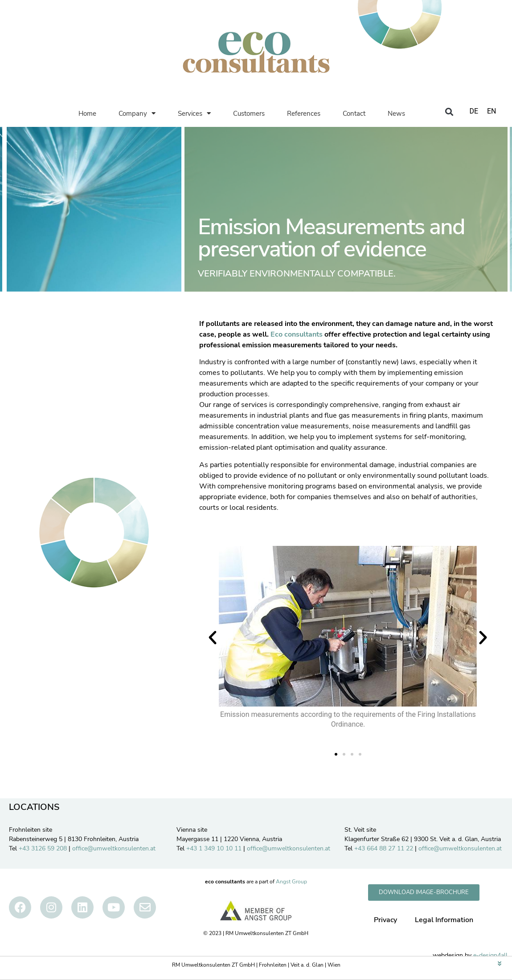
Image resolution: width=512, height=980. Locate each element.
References (304, 114)
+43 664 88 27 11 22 (384, 848)
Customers (249, 114)
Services (194, 113)
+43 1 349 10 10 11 (214, 848)
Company (137, 113)
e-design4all (490, 955)
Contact (354, 114)
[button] (449, 112)
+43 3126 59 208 (43, 848)
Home (87, 114)
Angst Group (291, 882)
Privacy (385, 920)
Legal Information (444, 920)
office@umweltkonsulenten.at (114, 848)
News (396, 114)
